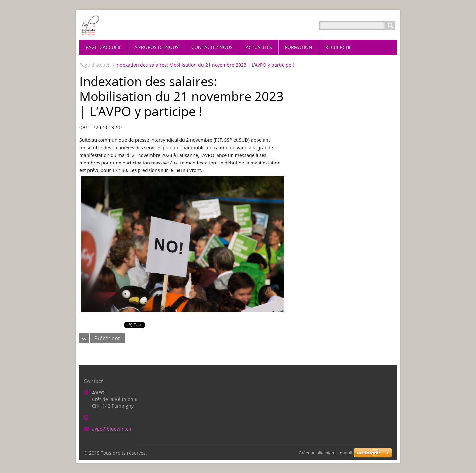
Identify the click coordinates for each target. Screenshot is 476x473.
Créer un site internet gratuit (325, 453)
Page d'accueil (95, 65)
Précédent (107, 338)
